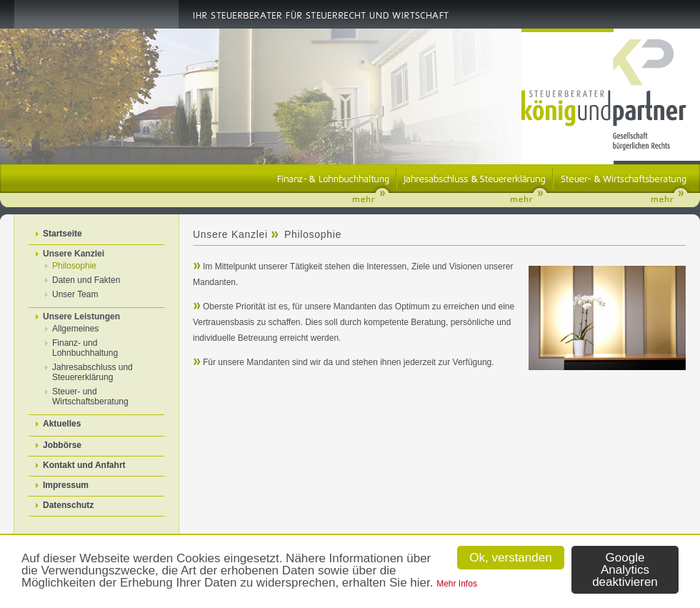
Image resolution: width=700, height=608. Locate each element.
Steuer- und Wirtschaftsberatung (90, 397)
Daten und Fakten (86, 280)
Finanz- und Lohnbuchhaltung (85, 348)
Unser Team (75, 294)
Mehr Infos (457, 584)
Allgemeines (75, 329)
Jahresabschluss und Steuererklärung (92, 372)
